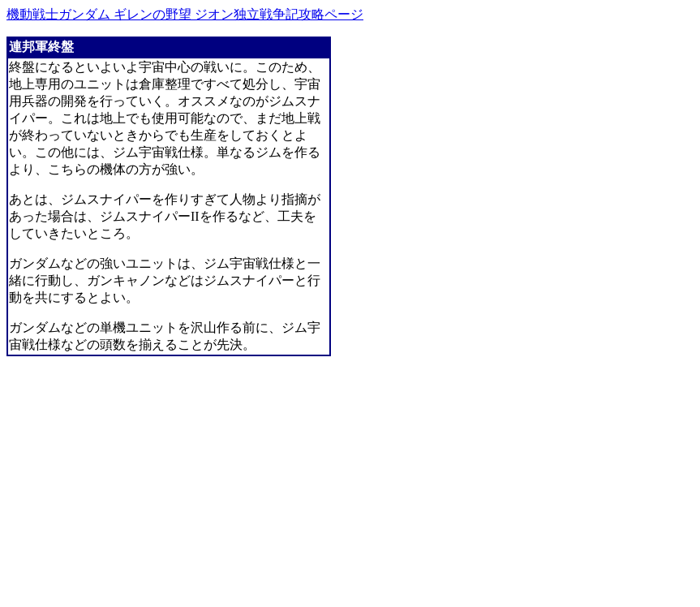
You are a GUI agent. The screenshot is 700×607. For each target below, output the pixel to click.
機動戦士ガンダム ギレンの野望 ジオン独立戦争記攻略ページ (185, 14)
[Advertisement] (143, 487)
